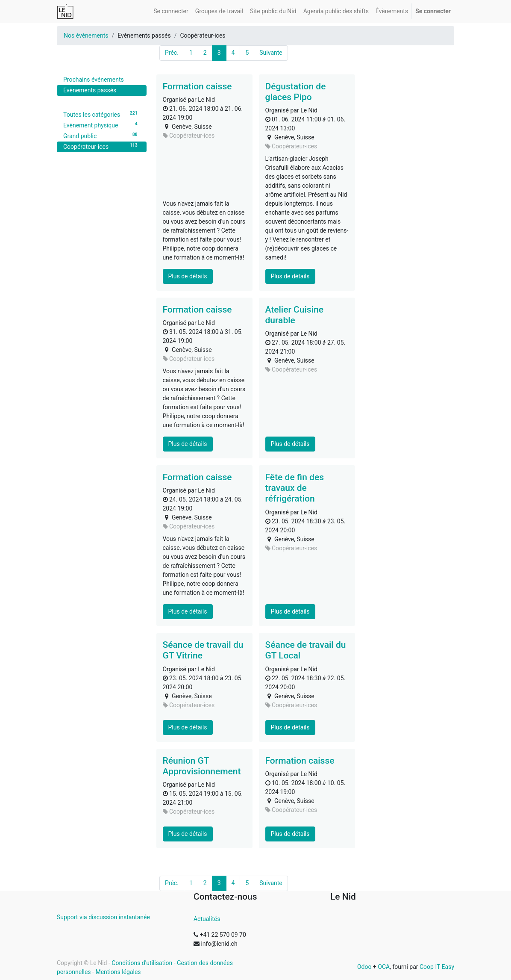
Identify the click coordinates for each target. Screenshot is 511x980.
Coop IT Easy (437, 967)
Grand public (102, 136)
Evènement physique (102, 125)
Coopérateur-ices (102, 146)
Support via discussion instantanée (103, 917)
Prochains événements (94, 80)
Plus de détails (188, 276)
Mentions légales (118, 972)
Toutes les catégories (102, 114)
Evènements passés (90, 90)
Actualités (207, 919)
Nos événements (86, 35)
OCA (384, 967)
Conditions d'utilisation (142, 963)
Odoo (364, 967)
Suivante (271, 53)
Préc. (172, 53)
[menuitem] (171, 11)
